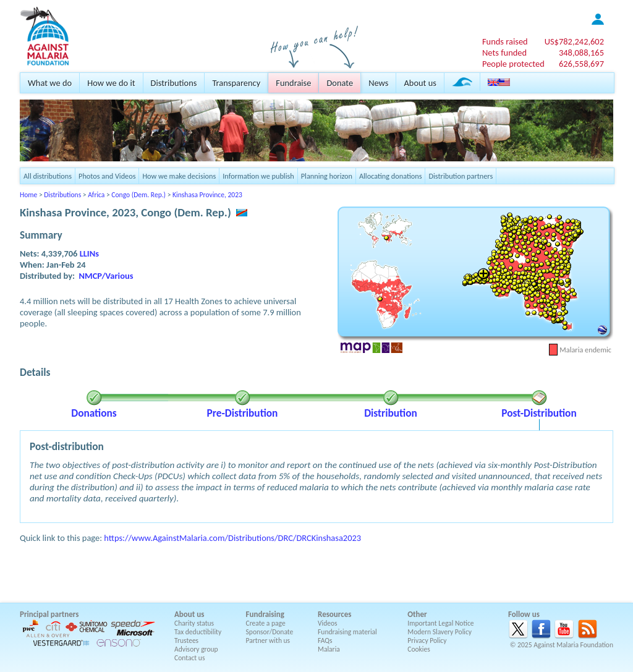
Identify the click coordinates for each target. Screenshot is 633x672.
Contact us (189, 658)
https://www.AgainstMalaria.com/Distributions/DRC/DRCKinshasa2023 (232, 538)
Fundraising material (347, 632)
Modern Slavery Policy (440, 632)
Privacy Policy (427, 640)
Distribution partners (461, 176)
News (378, 83)
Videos (328, 623)
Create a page (266, 623)
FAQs (325, 640)
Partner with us (268, 640)
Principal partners (49, 614)
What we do (50, 83)
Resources (334, 614)
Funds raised (505, 41)
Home (28, 195)
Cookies (419, 649)
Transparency (236, 83)
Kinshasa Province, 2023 (207, 195)
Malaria (329, 649)
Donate (340, 83)
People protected (513, 64)
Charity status (194, 623)
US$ (574, 41)
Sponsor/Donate (270, 632)
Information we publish (258, 176)
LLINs (89, 253)
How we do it (111, 83)
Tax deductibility (198, 632)
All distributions (48, 176)
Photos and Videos (107, 176)
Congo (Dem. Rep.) (138, 195)
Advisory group (196, 649)
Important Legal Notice (440, 623)
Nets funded (504, 53)
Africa (96, 195)
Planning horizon (327, 176)
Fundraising (265, 614)
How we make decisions (179, 176)
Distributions (174, 83)
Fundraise (293, 83)
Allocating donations (391, 176)
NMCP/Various (106, 276)
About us (420, 83)
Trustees (186, 640)
